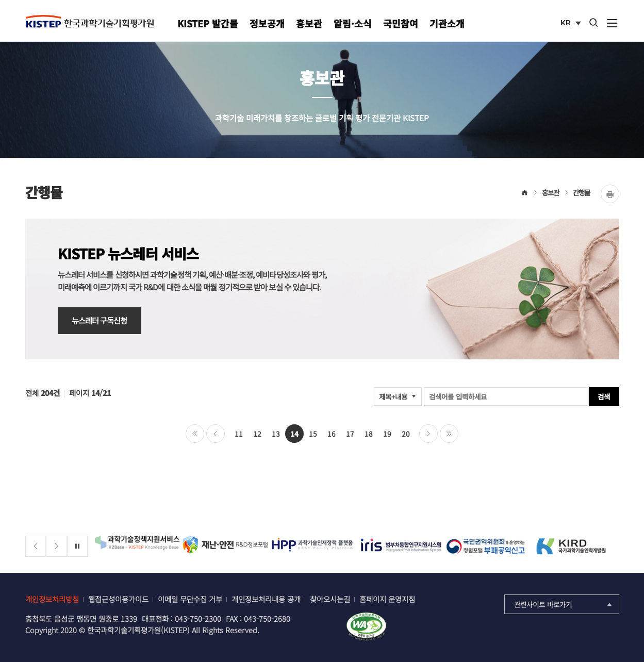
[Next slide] (56, 546)
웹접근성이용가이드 (118, 599)
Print (610, 194)
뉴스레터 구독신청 (100, 320)
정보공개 (267, 23)
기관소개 (447, 23)
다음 (428, 434)
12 (257, 434)
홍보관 (309, 23)
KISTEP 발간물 (208, 23)
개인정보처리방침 (52, 599)
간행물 (581, 192)
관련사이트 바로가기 (564, 604)
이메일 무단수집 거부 (190, 599)
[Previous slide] (36, 546)
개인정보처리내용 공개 (266, 599)
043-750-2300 (198, 618)
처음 (195, 434)
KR (572, 24)
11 (239, 434)
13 (276, 434)
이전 (216, 434)
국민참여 (401, 23)
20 (406, 434)
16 (332, 434)
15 (313, 434)
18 (369, 434)
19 (387, 434)
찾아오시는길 (330, 599)
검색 (604, 396)
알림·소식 (353, 23)
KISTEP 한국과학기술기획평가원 (90, 21)
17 (350, 434)
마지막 (449, 434)
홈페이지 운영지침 (387, 599)
